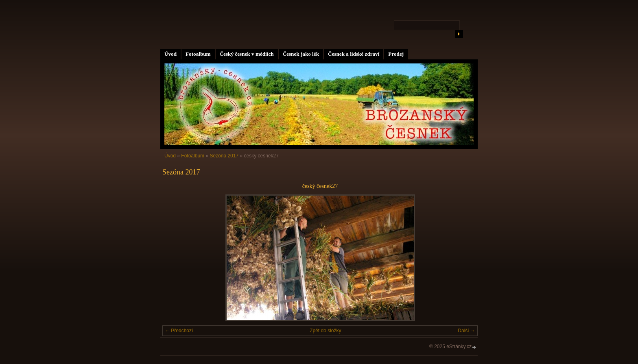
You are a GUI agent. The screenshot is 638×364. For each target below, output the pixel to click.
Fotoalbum (198, 54)
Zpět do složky (325, 331)
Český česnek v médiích (247, 54)
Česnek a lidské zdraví (354, 54)
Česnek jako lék (301, 54)
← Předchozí (179, 331)
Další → (466, 331)
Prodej (396, 54)
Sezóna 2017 (224, 156)
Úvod (170, 54)
